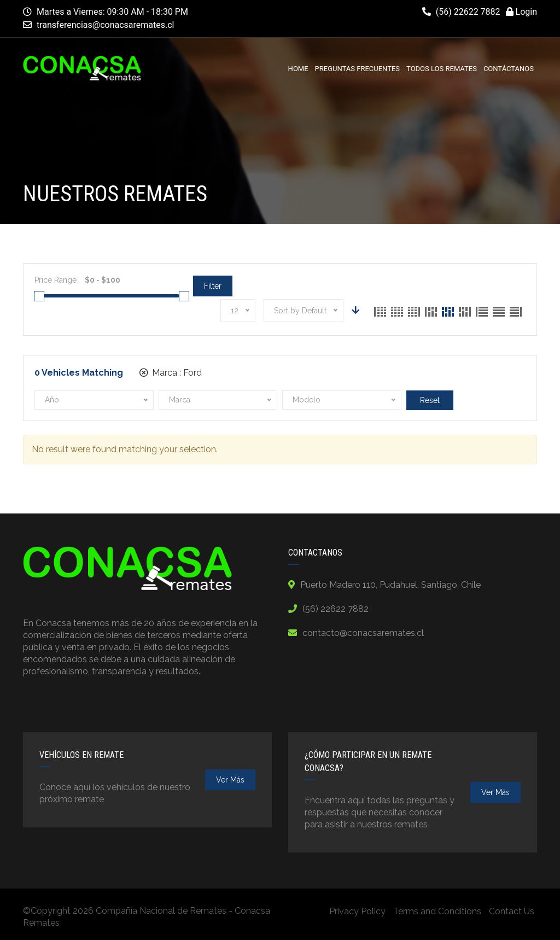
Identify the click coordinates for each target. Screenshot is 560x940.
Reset (430, 400)
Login (521, 12)
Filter (213, 286)
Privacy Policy (357, 911)
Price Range (56, 280)
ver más (230, 780)
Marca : (171, 373)
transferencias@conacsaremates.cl (106, 25)
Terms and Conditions (437, 911)
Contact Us (512, 911)
